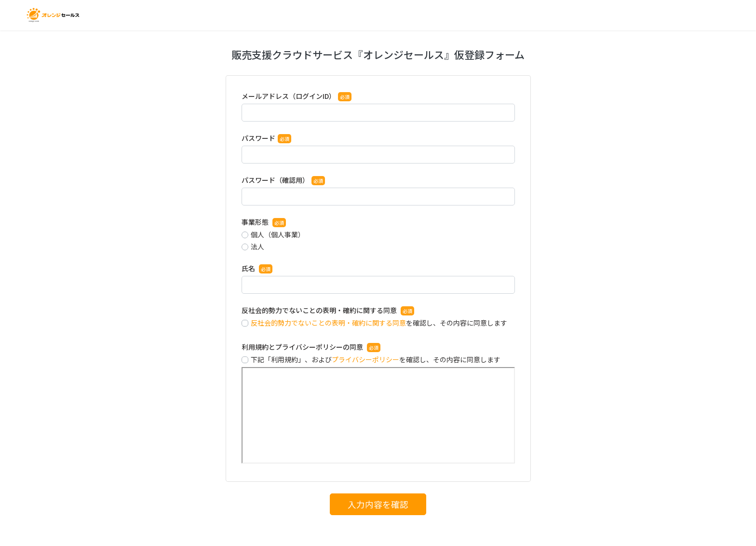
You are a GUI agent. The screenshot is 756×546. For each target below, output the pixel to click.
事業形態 (256, 222)
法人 (257, 246)
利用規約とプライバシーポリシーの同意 (303, 347)
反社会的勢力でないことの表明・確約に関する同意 (320, 310)
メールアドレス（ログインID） (289, 96)
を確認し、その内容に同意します (379, 323)
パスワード (258, 138)
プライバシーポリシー (365, 359)
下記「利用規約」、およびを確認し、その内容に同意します (376, 359)
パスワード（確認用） (275, 180)
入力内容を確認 (378, 504)
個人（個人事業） (278, 234)
